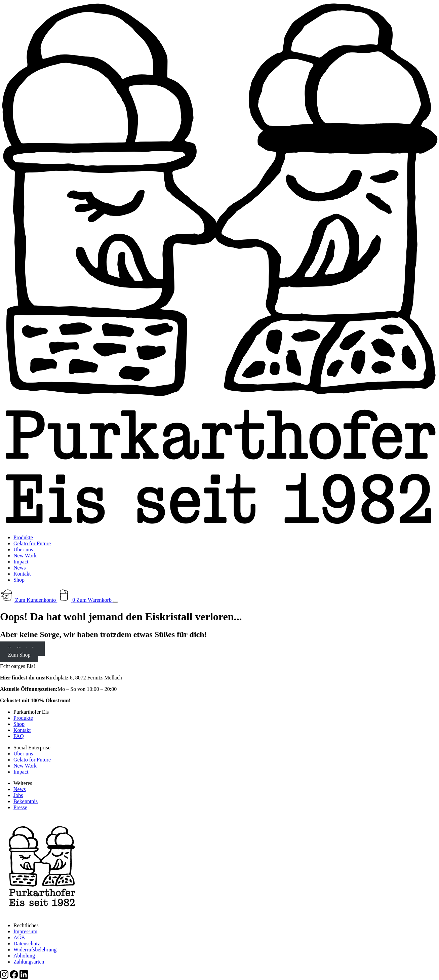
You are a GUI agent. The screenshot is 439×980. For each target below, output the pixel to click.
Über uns (23, 550)
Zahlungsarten (29, 962)
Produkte (23, 537)
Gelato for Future (32, 543)
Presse (20, 807)
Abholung (24, 956)
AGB (19, 937)
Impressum (25, 931)
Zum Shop (19, 655)
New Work (25, 556)
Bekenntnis (26, 801)
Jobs (18, 795)
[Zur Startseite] (219, 526)
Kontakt (22, 574)
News (19, 568)
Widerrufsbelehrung (35, 950)
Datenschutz (27, 944)
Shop (19, 580)
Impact (21, 562)
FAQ (19, 736)
